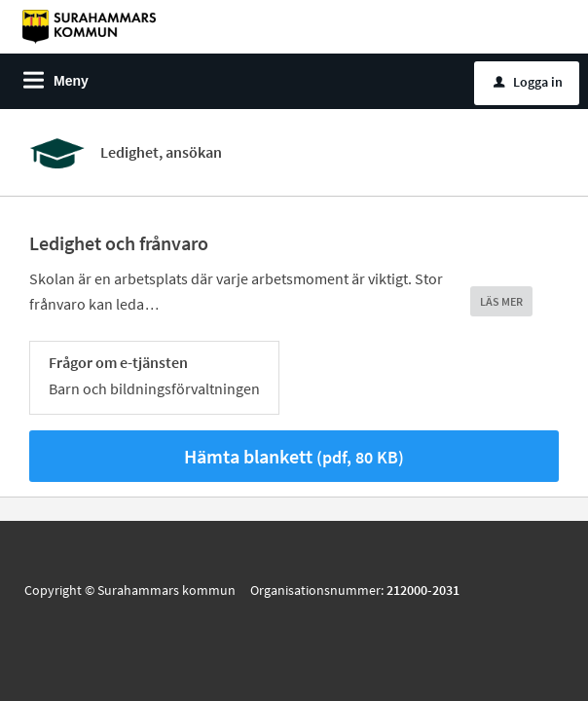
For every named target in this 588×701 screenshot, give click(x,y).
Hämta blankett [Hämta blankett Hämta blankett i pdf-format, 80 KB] (294, 456)
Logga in (528, 82)
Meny (71, 81)
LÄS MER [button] (501, 301)
